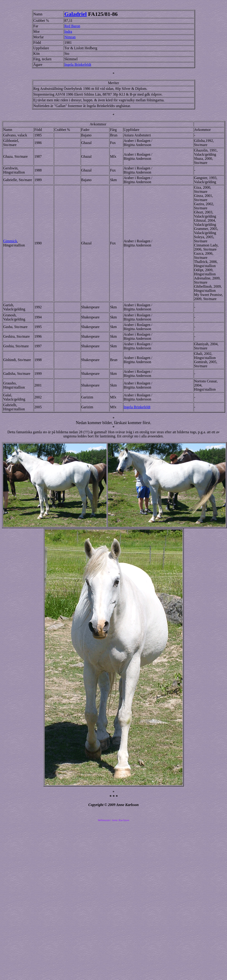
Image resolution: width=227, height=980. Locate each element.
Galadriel (75, 14)
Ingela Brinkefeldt (78, 65)
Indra (68, 32)
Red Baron (72, 26)
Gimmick (10, 241)
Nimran (70, 37)
